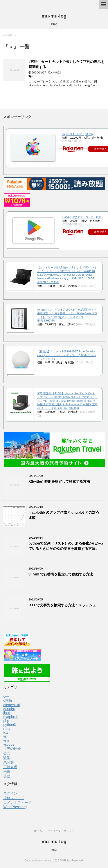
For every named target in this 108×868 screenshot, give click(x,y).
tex (6, 733)
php (6, 721)
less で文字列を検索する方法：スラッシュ (62, 605)
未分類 (57, 72)
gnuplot (9, 709)
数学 (7, 758)
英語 (7, 776)
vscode (9, 744)
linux (7, 713)
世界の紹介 (12, 749)
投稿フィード (14, 798)
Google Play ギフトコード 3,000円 (83, 217)
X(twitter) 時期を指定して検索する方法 (59, 481)
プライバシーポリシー (61, 831)
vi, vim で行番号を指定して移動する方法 (61, 574)
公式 (7, 753)
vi (5, 737)
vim (6, 740)
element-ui (12, 705)
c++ (6, 696)
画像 (7, 772)
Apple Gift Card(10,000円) (78, 134)
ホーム (38, 831)
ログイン (10, 793)
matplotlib (11, 717)
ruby (7, 729)
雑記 (54, 850)
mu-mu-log (54, 16)
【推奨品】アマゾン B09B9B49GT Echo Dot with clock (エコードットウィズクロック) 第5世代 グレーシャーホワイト (67, 355)
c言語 (8, 701)
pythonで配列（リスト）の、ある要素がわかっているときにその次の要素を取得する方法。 (66, 546)
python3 (10, 725)
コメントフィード (17, 803)
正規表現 (10, 767)
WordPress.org (15, 807)
